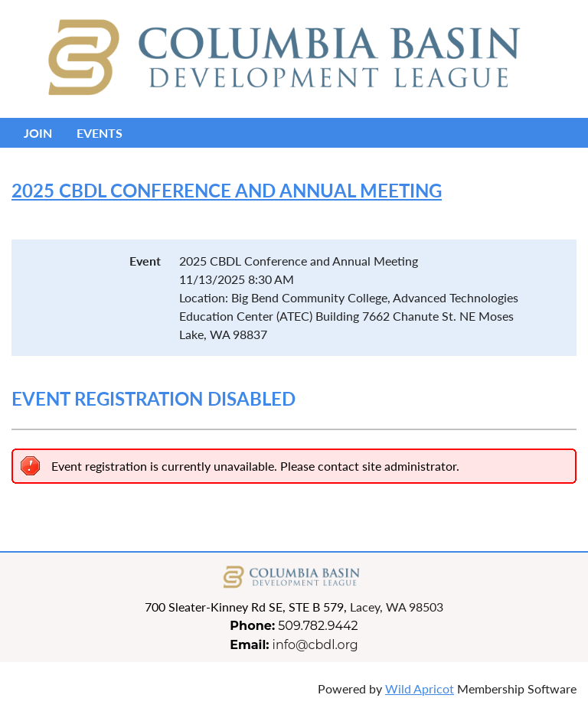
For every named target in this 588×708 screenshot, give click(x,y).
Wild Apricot (420, 688)
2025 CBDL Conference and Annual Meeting (227, 190)
